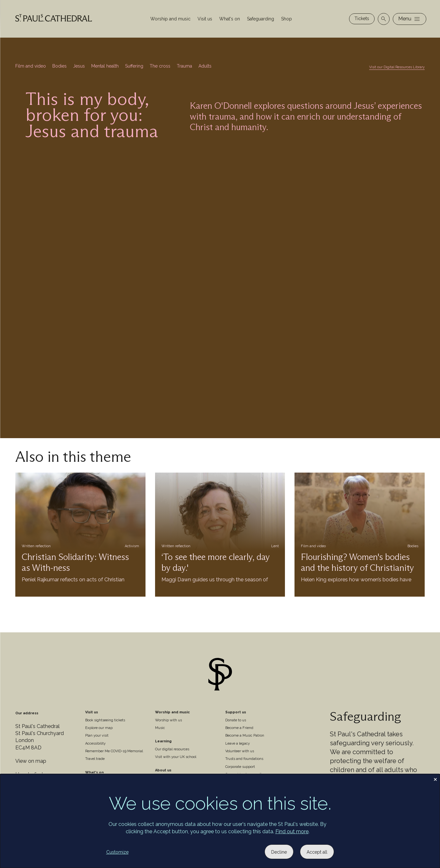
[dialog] (220, 821)
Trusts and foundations (244, 759)
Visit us (205, 19)
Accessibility (95, 743)
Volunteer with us (240, 751)
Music (160, 728)
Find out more (292, 831)
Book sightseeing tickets (105, 720)
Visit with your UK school (176, 757)
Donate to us (236, 720)
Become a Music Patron (245, 736)
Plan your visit (97, 736)
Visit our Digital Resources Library (397, 67)
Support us (236, 712)
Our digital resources (172, 749)
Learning (163, 741)
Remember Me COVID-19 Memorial (114, 751)
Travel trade (95, 759)
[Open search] (384, 19)
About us (163, 770)
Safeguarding (261, 19)
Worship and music (170, 19)
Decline (279, 852)
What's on (230, 19)
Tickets (362, 18)
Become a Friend (239, 728)
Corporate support (240, 767)
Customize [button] (117, 852)
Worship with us (168, 720)
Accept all (317, 852)
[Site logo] (220, 675)
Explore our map (99, 728)
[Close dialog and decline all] (435, 778)
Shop (287, 19)
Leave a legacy (238, 743)
